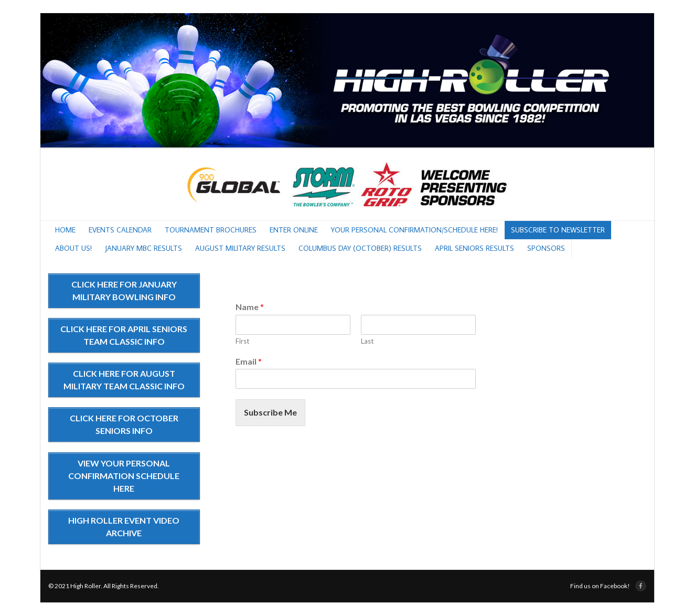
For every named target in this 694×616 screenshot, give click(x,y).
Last (367, 341)
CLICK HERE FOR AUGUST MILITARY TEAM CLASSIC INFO (124, 380)
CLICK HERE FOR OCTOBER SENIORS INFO (124, 424)
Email (249, 361)
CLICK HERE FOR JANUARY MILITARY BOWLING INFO (124, 290)
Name (250, 307)
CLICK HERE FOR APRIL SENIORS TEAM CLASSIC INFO (124, 335)
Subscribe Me (270, 412)
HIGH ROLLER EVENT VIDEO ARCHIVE (124, 527)
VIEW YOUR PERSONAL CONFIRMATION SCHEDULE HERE (124, 476)
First (242, 341)
